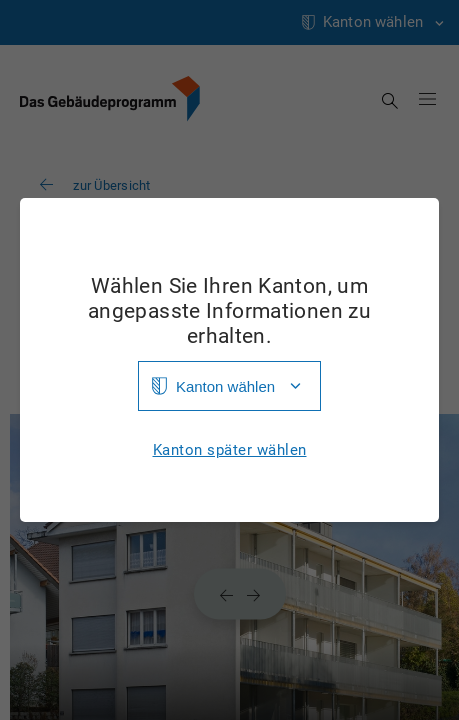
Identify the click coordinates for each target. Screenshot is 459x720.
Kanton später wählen (230, 450)
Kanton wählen (225, 386)
